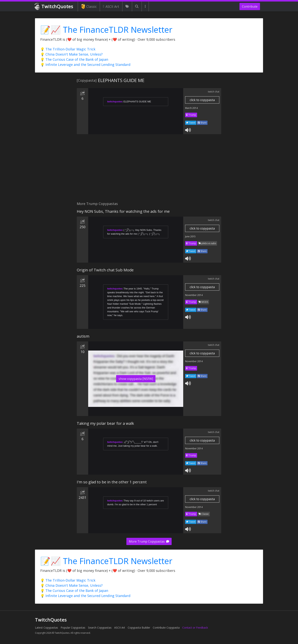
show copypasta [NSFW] (136, 379)
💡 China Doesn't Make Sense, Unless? (71, 54)
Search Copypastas (100, 628)
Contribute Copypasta (166, 628)
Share (202, 123)
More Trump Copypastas (149, 541)
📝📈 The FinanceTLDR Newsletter (106, 30)
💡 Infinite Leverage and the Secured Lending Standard (85, 65)
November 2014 (194, 295)
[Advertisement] (149, 170)
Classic (89, 6)
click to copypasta (202, 100)
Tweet (191, 123)
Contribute (250, 6)
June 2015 (190, 236)
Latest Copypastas (46, 628)
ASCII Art (111, 6)
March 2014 (191, 108)
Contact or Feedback (195, 628)
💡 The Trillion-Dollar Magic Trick (68, 49)
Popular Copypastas (73, 628)
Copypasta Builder (139, 628)
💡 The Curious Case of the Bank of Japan (74, 59)
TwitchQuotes (54, 7)
